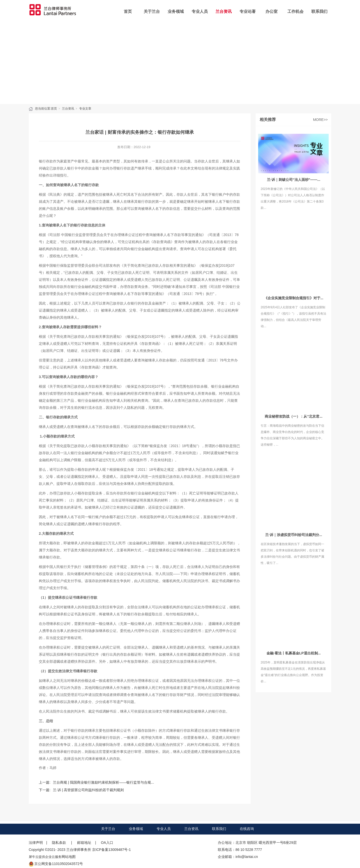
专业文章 (85, 109)
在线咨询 (247, 829)
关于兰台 (152, 11)
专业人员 (200, 11)
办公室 (272, 11)
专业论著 (248, 11)
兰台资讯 (224, 11)
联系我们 (319, 11)
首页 (128, 11)
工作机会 (295, 11)
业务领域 (176, 11)
